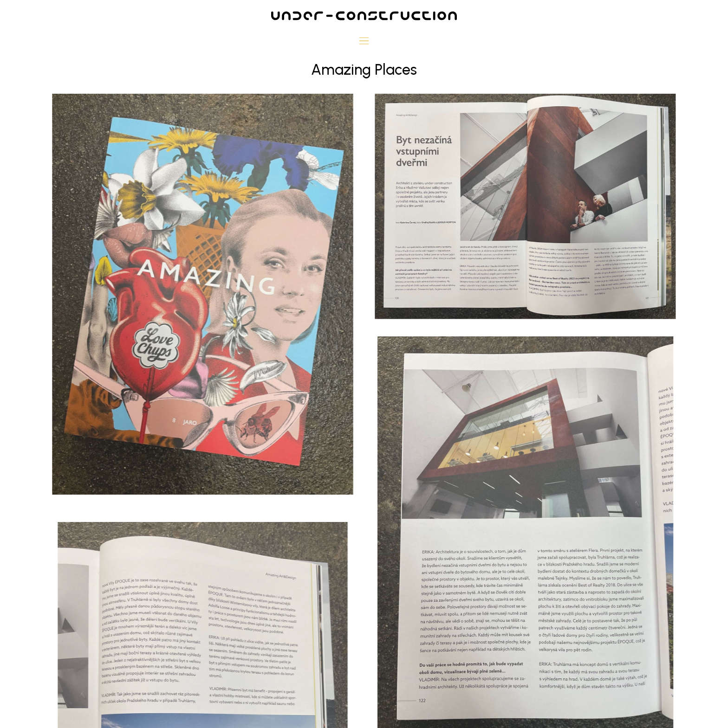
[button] (364, 42)
